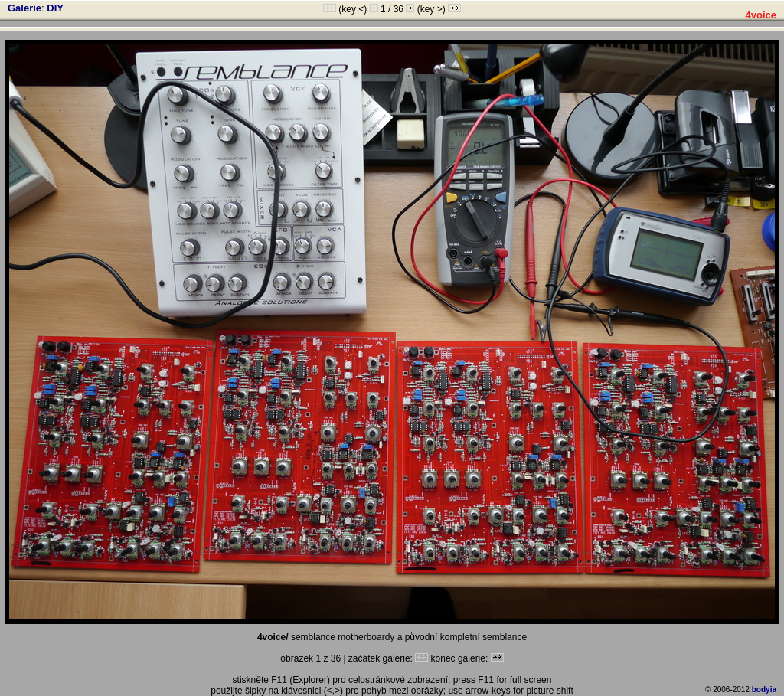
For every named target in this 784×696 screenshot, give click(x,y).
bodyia (764, 689)
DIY (55, 8)
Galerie (24, 8)
